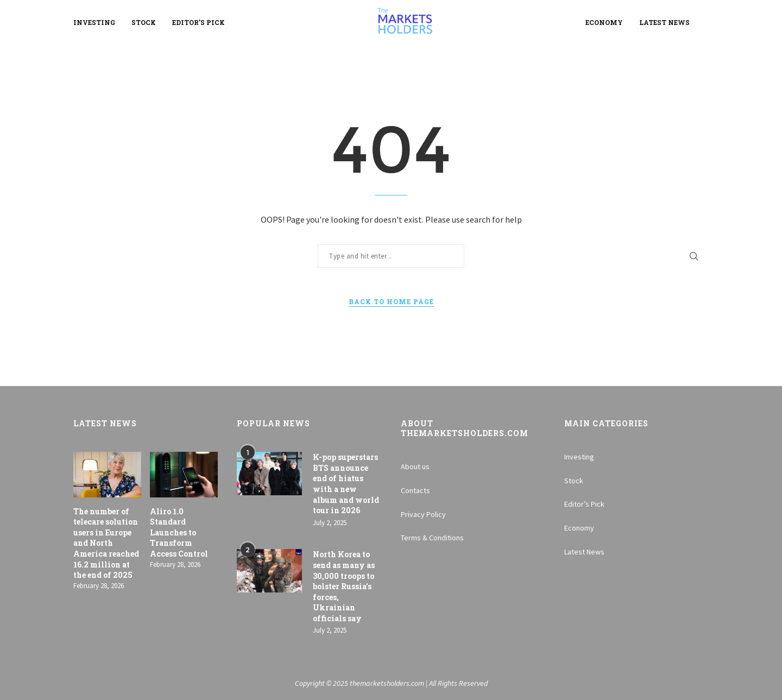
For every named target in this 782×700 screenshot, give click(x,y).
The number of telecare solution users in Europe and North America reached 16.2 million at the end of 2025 (106, 543)
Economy (604, 22)
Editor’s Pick (198, 22)
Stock (144, 22)
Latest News (664, 22)
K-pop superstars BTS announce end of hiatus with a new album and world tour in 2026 (346, 484)
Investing (94, 22)
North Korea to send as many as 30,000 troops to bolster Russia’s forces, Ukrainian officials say (344, 586)
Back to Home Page (391, 301)
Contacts (415, 490)
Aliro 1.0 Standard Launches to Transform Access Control (179, 532)
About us (415, 466)
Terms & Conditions (432, 538)
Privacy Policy (423, 514)
